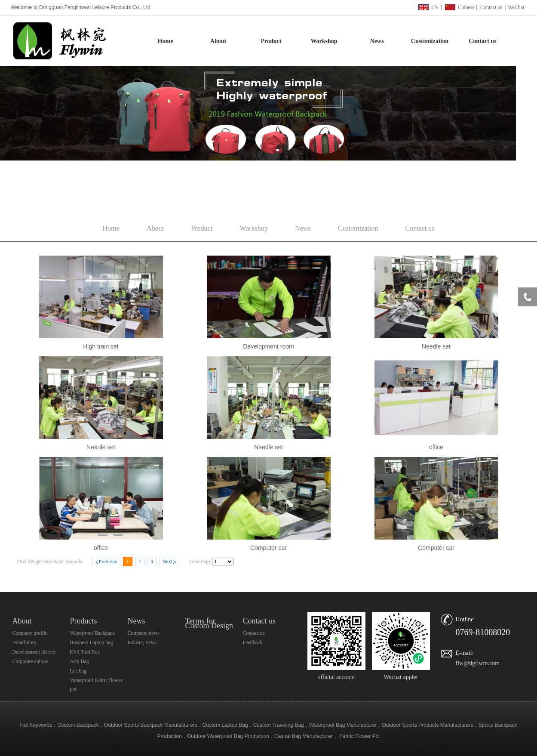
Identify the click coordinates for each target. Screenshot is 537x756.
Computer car (268, 548)
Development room (268, 346)
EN (435, 7)
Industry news (142, 642)
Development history (34, 652)
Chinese (466, 7)
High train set (101, 346)
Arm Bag (80, 661)
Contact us (491, 7)
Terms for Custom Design (209, 623)
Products (84, 621)
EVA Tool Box (85, 652)
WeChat (516, 7)
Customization (430, 41)
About (218, 41)
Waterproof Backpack (93, 633)
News (377, 41)
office (436, 447)
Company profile (30, 633)
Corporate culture (31, 661)
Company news (144, 633)
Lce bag (78, 671)
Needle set (436, 346)
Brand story (25, 642)
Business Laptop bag (92, 642)
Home (166, 41)
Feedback (253, 642)
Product (271, 41)
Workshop (324, 41)
